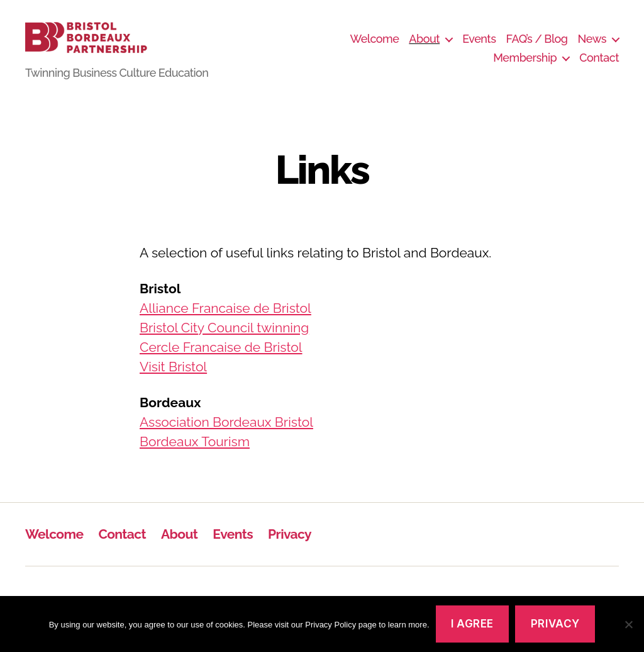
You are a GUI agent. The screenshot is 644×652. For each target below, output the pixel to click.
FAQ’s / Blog (537, 46)
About (424, 46)
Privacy (290, 548)
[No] (628, 624)
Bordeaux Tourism (195, 456)
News (592, 46)
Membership (525, 65)
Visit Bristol (173, 381)
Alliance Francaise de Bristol (225, 323)
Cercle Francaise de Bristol (221, 362)
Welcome (374, 46)
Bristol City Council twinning (224, 342)
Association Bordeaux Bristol (226, 436)
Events (479, 46)
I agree (472, 624)
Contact (599, 65)
